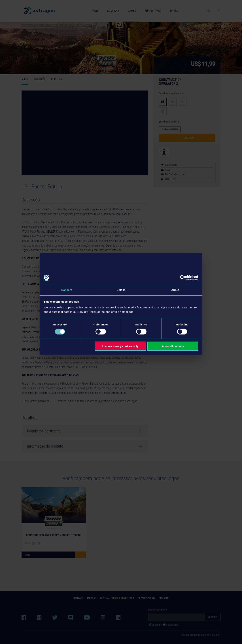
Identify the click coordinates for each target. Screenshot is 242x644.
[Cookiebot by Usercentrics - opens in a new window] (183, 278)
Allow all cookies (173, 346)
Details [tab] (121, 290)
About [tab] (175, 290)
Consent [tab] (67, 290)
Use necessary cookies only (120, 346)
